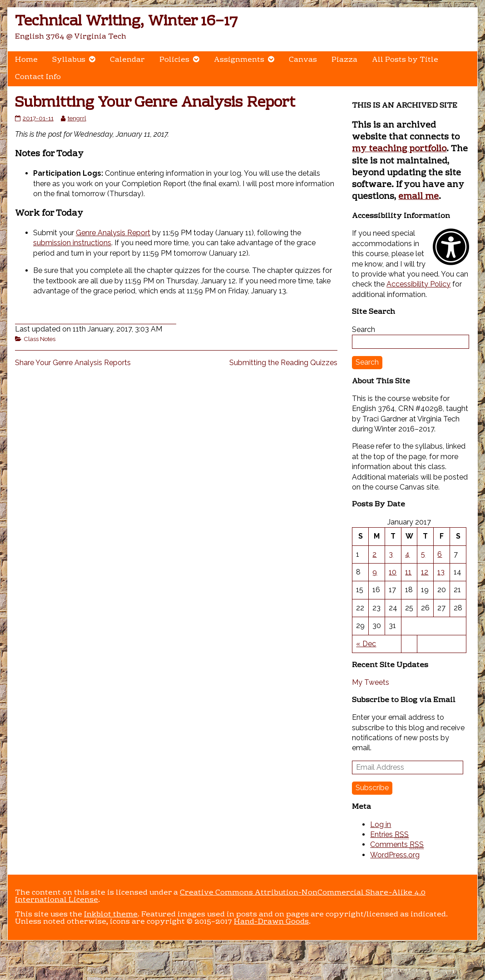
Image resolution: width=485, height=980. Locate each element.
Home (26, 60)
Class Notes (40, 339)
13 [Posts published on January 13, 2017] (441, 572)
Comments (397, 845)
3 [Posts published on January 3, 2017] (391, 554)
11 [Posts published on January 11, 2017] (408, 572)
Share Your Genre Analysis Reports (73, 363)
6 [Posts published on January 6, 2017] (440, 554)
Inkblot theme (111, 915)
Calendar (127, 60)
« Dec (366, 644)
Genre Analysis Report (113, 233)
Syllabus (69, 60)
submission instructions (72, 243)
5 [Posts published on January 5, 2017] (423, 554)
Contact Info (38, 77)
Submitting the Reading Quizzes (283, 363)
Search (364, 329)
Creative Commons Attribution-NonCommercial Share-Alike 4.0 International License (220, 896)
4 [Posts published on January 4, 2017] (407, 554)
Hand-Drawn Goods (271, 922)
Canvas (303, 60)
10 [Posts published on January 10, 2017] (393, 572)
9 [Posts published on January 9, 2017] (375, 572)
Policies (174, 60)
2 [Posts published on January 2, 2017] (374, 554)
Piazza (344, 60)
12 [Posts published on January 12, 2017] (425, 572)
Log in (381, 824)
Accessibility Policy (418, 284)
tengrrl (77, 118)
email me (418, 197)
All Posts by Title (405, 60)
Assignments (239, 60)
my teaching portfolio (399, 149)
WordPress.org (395, 855)
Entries (389, 835)
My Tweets (371, 682)
